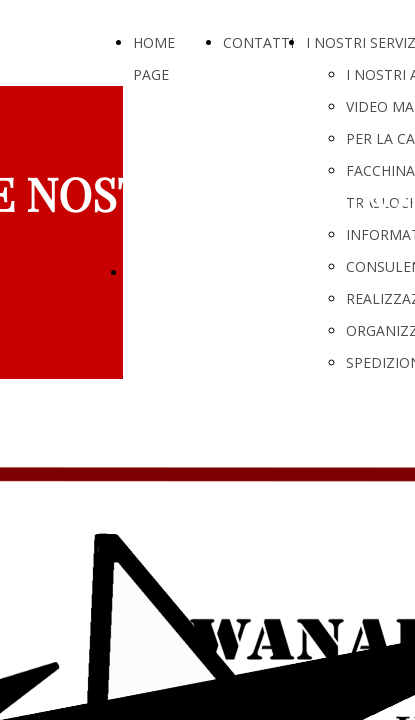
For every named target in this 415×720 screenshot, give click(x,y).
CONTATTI (258, 42)
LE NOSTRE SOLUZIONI (211, 271)
